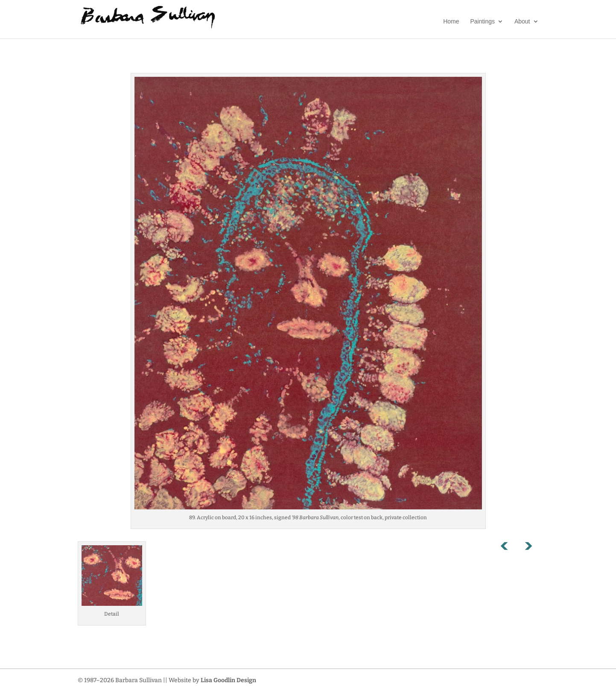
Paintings (482, 22)
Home (451, 22)
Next (528, 548)
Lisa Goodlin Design (228, 680)
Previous (509, 548)
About (522, 22)
